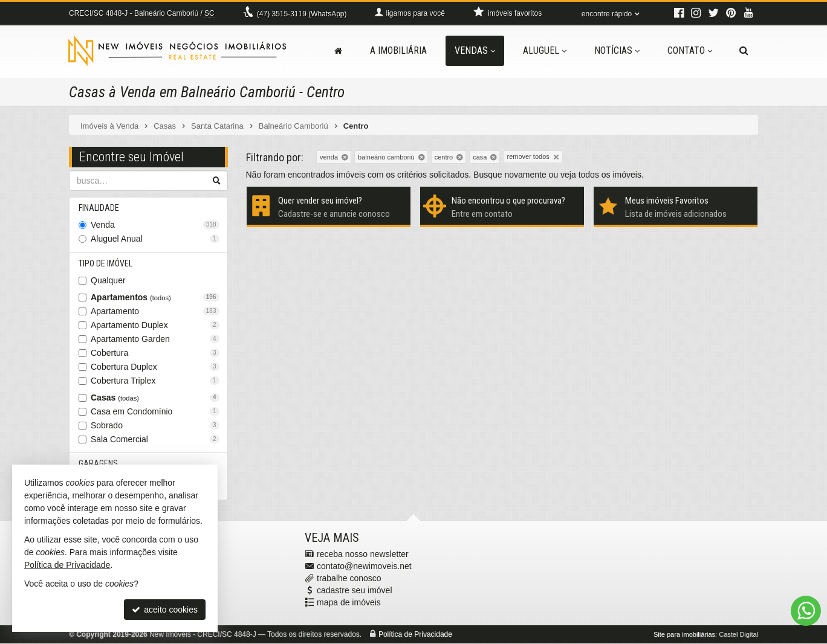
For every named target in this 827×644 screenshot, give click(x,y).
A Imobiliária (398, 50)
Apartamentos (155, 297)
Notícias (617, 50)
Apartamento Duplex (155, 325)
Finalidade (99, 208)
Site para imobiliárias (684, 635)
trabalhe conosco (349, 579)
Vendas (475, 50)
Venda (155, 225)
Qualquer (108, 280)
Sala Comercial (155, 439)
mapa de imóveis (349, 603)
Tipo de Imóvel (105, 263)
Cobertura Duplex (155, 367)
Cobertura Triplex (155, 381)
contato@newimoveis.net (364, 567)
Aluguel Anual (155, 239)
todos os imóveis (610, 175)
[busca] (744, 51)
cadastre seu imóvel (355, 591)
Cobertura (155, 353)
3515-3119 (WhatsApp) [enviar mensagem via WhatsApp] (302, 14)
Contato (690, 50)
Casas (155, 398)
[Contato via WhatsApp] (806, 611)
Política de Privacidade (415, 635)
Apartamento (155, 311)
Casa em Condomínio (155, 411)
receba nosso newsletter (363, 555)
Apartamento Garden (155, 339)
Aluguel (545, 50)
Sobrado (155, 425)
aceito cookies (165, 610)
